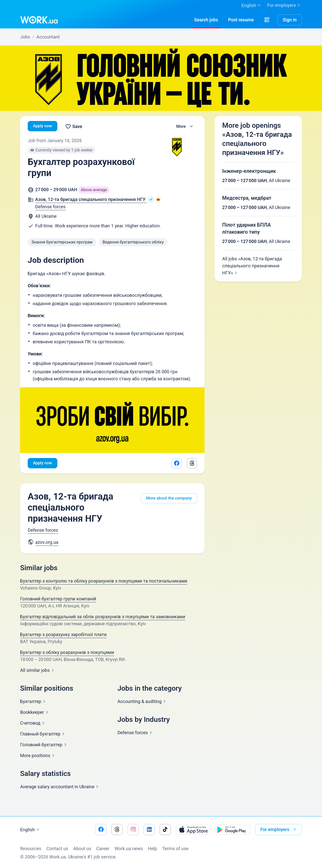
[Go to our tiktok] (165, 830)
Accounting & (143, 702)
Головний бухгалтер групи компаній (58, 600)
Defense (136, 733)
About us (82, 849)
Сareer (103, 849)
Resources (31, 849)
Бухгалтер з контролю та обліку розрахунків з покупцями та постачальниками (104, 582)
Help (153, 849)
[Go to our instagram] (133, 830)
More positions (38, 756)
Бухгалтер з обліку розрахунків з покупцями (67, 653)
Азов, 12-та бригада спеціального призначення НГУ (70, 508)
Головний (44, 745)
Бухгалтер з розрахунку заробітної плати (63, 635)
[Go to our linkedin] (149, 830)
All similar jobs (38, 671)
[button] (267, 20)
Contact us (57, 849)
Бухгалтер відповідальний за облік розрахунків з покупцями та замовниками (103, 617)
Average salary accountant (60, 787)
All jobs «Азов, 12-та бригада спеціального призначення (252, 266)
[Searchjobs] (206, 20)
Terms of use (175, 849)
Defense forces (50, 207)
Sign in (290, 20)
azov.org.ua (47, 543)
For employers (285, 5)
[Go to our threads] (117, 830)
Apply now (44, 126)
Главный (43, 735)
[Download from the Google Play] (232, 830)
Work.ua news (129, 849)
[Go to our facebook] (101, 830)
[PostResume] (241, 20)
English (30, 830)
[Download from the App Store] (193, 830)
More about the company (166, 497)
